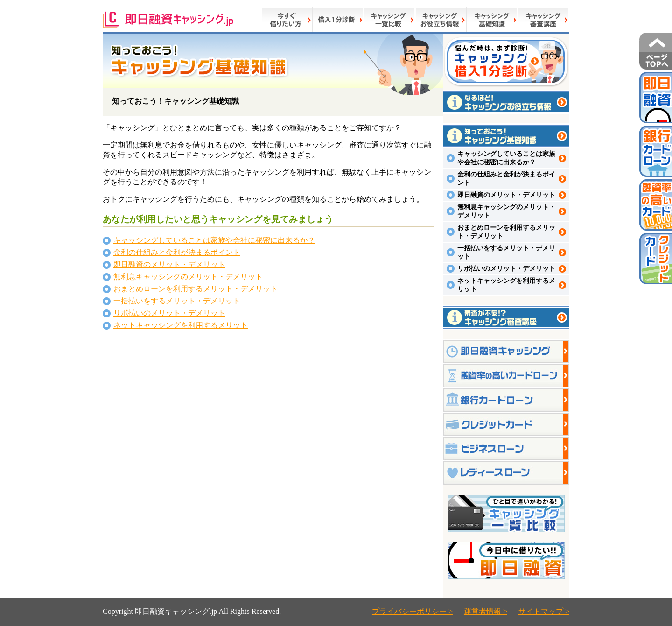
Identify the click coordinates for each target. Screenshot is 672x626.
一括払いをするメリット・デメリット (177, 301)
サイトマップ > (544, 611)
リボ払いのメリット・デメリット (169, 313)
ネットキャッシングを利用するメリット (181, 325)
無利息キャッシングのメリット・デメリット (188, 277)
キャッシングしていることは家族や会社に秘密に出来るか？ (214, 240)
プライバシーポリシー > (412, 611)
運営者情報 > (486, 611)
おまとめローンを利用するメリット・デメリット (196, 289)
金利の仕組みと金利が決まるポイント (177, 252)
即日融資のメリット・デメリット (169, 264)
